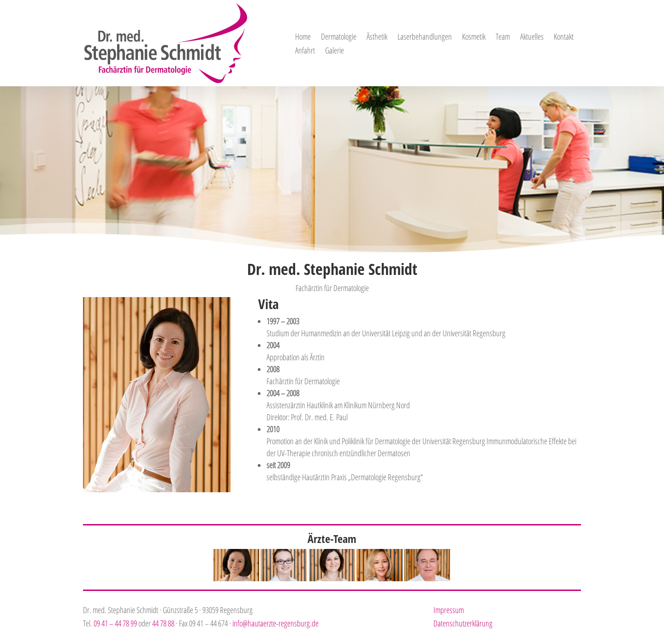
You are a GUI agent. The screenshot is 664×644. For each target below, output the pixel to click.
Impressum (449, 610)
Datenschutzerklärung (463, 623)
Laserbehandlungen (425, 38)
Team (503, 38)
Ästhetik (377, 38)
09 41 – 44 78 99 (115, 623)
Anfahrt (305, 51)
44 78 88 (163, 623)
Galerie (335, 51)
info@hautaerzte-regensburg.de (276, 623)
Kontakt (564, 38)
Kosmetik (474, 38)
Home (303, 38)
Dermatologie (339, 38)
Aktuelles (532, 38)
